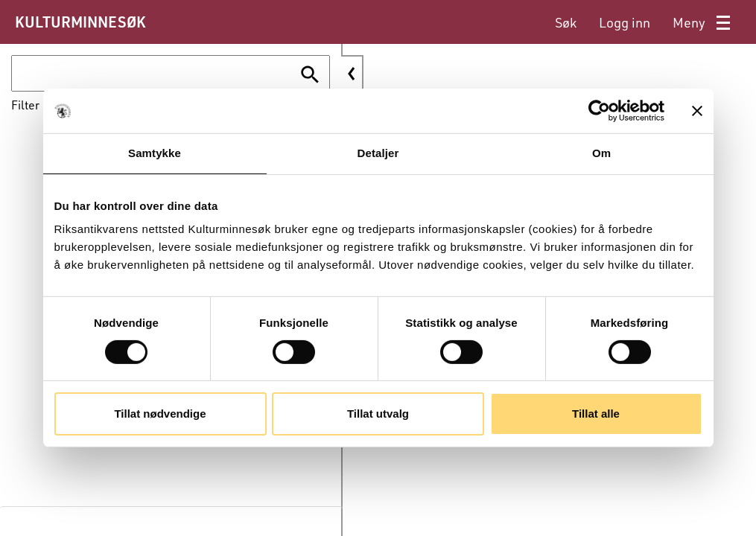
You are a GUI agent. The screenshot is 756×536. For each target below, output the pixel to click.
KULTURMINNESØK (80, 22)
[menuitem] (566, 23)
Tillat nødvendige (160, 414)
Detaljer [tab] (378, 153)
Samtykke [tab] (155, 153)
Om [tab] (601, 153)
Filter (25, 105)
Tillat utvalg (378, 414)
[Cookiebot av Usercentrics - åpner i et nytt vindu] (599, 111)
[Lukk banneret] (697, 111)
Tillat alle (596, 414)
